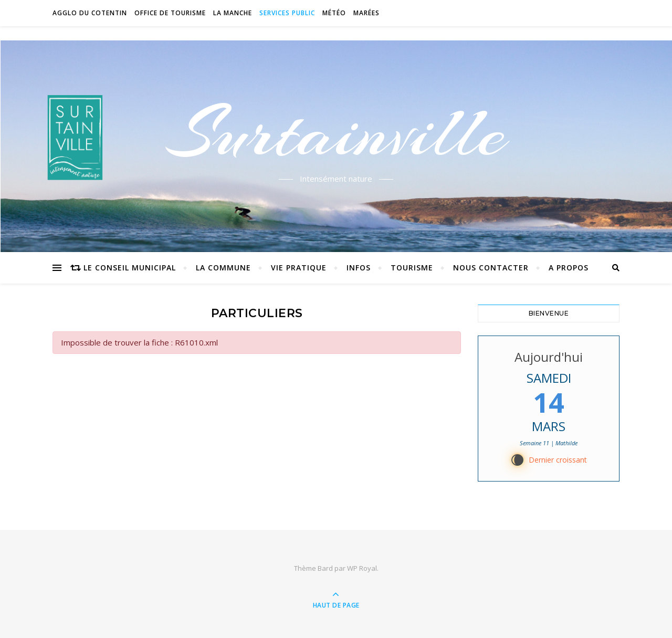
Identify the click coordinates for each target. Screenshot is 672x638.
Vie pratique (299, 268)
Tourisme (412, 268)
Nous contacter (491, 268)
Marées (366, 13)
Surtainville (336, 133)
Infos (359, 268)
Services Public (287, 13)
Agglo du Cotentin (90, 13)
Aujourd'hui (549, 357)
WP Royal (362, 568)
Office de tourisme (170, 13)
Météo (334, 13)
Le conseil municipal (130, 268)
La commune (223, 268)
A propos (569, 268)
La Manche (233, 13)
